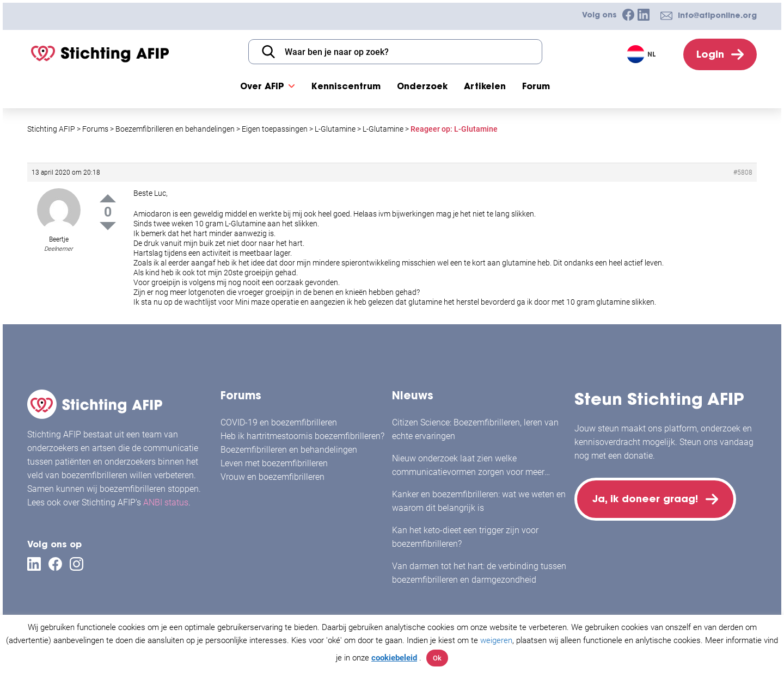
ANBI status (166, 502)
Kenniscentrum (346, 86)
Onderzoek (422, 86)
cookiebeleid (394, 658)
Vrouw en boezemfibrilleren (272, 477)
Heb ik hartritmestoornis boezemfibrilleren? (302, 436)
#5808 (743, 172)
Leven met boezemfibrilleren (274, 463)
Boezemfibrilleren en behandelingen (289, 450)
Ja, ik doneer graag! (645, 499)
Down (108, 226)
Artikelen (485, 86)
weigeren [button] (496, 640)
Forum (536, 86)
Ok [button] (437, 658)
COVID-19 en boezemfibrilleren (279, 422)
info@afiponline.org (717, 15)
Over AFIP (262, 86)
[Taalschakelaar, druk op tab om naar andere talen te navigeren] (643, 54)
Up (108, 198)
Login (710, 54)
